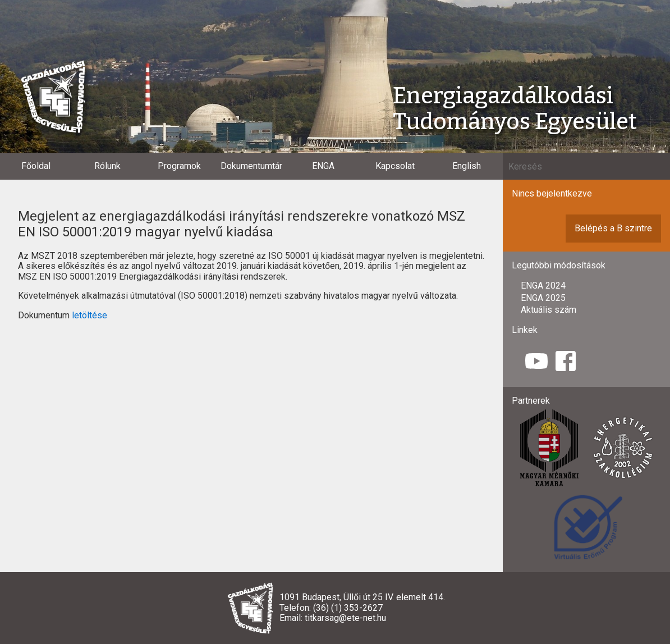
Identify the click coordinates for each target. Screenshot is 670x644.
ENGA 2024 (543, 286)
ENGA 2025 (543, 298)
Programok (179, 166)
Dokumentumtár (251, 166)
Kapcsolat (395, 166)
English (467, 166)
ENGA (323, 166)
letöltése (90, 315)
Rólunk (107, 166)
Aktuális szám (549, 310)
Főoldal (36, 166)
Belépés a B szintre (613, 228)
